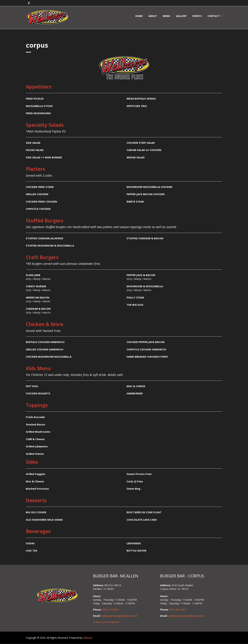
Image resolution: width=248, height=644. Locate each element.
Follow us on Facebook (106, 622)
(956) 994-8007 (111, 610)
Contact (214, 16)
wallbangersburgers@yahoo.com (119, 616)
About (153, 16)
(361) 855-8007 (178, 610)
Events (197, 16)
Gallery (181, 16)
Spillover (88, 638)
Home (139, 16)
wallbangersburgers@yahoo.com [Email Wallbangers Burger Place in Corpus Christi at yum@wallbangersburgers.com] (187, 616)
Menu (167, 16)
